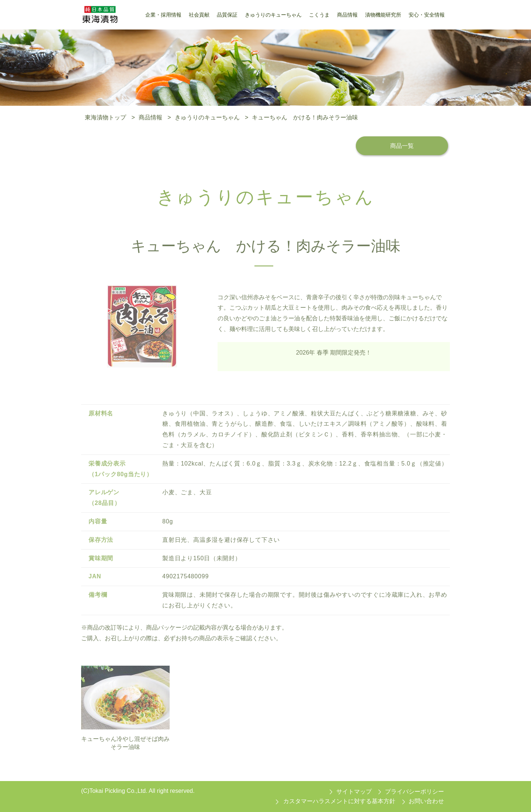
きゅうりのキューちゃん (207, 117)
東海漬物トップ (105, 117)
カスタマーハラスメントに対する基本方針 (339, 801)
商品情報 (150, 117)
